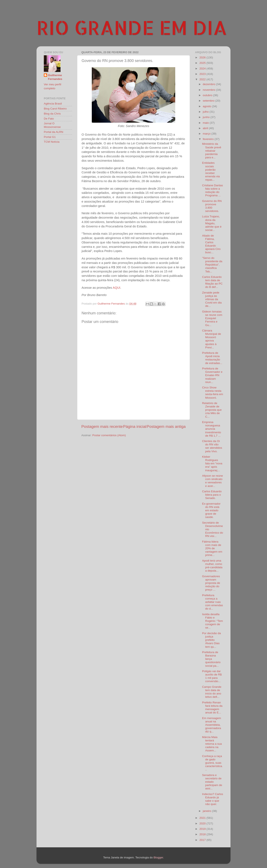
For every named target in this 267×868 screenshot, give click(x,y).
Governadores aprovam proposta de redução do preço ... (211, 583)
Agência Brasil (53, 104)
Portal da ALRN (54, 132)
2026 (203, 57)
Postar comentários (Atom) (109, 435)
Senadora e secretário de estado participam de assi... (212, 782)
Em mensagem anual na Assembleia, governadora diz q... (212, 725)
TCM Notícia (52, 142)
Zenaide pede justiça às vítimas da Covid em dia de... (212, 299)
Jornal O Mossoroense (52, 125)
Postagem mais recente (102, 426)
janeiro (207, 811)
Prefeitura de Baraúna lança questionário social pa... (211, 659)
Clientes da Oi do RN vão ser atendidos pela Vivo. (212, 446)
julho (206, 112)
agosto (207, 106)
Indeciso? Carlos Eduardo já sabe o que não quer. (213, 799)
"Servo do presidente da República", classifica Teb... (212, 265)
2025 (203, 63)
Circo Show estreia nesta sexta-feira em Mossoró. (213, 393)
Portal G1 (50, 137)
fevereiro (209, 139)
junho (207, 117)
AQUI (116, 288)
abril (206, 128)
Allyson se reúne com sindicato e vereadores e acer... (213, 481)
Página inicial (135, 426)
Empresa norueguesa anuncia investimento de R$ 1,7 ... (212, 429)
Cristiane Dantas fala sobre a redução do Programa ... (213, 190)
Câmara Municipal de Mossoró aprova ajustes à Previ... (212, 339)
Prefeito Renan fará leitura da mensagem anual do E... (212, 708)
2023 (203, 74)
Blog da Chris (52, 114)
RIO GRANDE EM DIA (132, 27)
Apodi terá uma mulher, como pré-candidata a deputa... (212, 566)
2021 (203, 818)
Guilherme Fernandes (55, 77)
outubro (208, 95)
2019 (203, 829)
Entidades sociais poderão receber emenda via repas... (211, 171)
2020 (203, 823)
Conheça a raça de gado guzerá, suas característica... (212, 763)
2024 (203, 69)
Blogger (158, 857)
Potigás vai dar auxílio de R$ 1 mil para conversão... (212, 676)
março (207, 134)
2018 (203, 834)
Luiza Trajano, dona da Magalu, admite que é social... (212, 223)
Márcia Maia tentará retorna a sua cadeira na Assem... (212, 744)
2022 (203, 79)
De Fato (49, 119)
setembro (209, 101)
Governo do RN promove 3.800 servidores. (212, 206)
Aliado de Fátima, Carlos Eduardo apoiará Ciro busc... (211, 244)
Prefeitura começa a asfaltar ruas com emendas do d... (213, 602)
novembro (209, 90)
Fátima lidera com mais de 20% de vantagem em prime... (212, 548)
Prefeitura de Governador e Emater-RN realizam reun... (212, 375)
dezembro (209, 84)
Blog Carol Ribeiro (55, 109)
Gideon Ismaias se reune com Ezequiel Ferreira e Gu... (212, 318)
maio (206, 123)
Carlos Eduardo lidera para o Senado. (212, 495)
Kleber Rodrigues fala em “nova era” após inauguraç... (212, 464)
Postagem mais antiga (166, 426)
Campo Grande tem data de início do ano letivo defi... (212, 692)
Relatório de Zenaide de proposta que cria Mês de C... (212, 410)
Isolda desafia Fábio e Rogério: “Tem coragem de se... (213, 621)
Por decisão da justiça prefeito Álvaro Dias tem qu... (212, 640)
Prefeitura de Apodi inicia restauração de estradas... (212, 358)
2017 (203, 840)
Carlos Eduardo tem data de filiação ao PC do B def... (212, 282)
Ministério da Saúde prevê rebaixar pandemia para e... (212, 151)
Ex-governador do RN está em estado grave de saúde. (211, 510)
